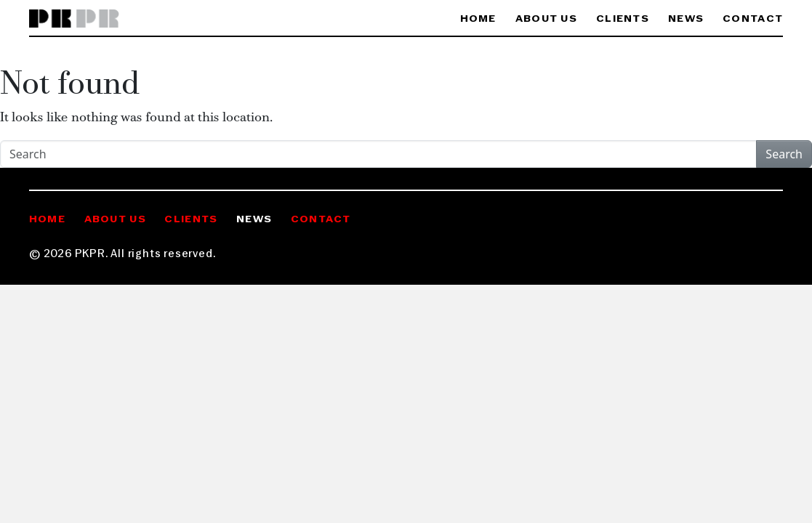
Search (784, 154)
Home (478, 19)
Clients (623, 19)
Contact (753, 19)
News (686, 19)
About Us (546, 19)
